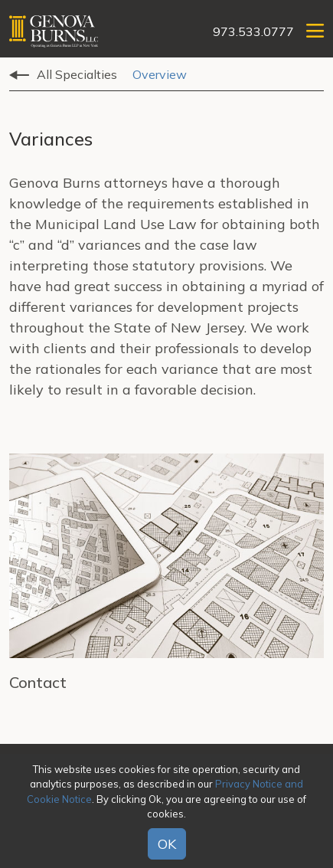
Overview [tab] (160, 74)
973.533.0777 (253, 31)
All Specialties (77, 74)
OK (167, 844)
